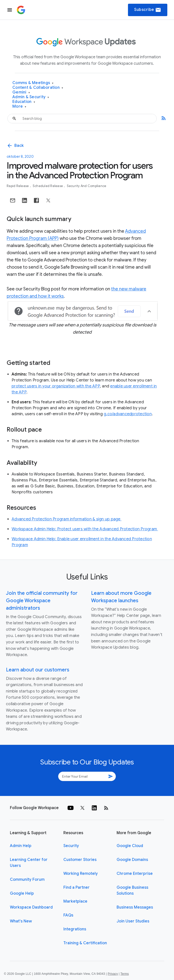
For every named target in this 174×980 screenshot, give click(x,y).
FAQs (68, 915)
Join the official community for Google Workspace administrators (42, 601)
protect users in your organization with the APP (56, 386)
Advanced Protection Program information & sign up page (67, 519)
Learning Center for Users (29, 863)
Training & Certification (85, 943)
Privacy (113, 974)
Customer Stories (80, 860)
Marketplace (75, 901)
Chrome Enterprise (135, 874)
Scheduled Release (48, 186)
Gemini (21, 92)
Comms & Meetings (33, 83)
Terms (124, 974)
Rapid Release (18, 186)
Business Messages (135, 907)
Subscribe (148, 10)
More (19, 107)
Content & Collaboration (38, 88)
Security (71, 846)
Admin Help (21, 846)
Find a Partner (76, 887)
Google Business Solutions (132, 890)
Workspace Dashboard (31, 907)
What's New (21, 921)
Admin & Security (31, 97)
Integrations (75, 929)
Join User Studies (133, 921)
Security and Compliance (87, 186)
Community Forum (27, 880)
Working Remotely (81, 874)
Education (24, 102)
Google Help (22, 893)
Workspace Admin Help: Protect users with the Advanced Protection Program (85, 529)
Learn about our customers (38, 670)
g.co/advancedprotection (128, 414)
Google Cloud (130, 846)
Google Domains (132, 860)
